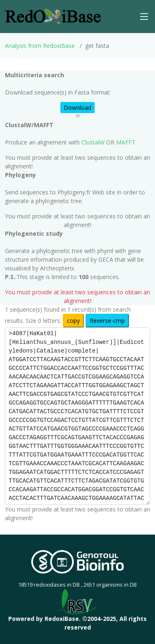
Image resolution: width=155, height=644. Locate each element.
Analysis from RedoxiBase (40, 46)
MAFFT (126, 142)
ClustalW (93, 142)
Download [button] (77, 108)
